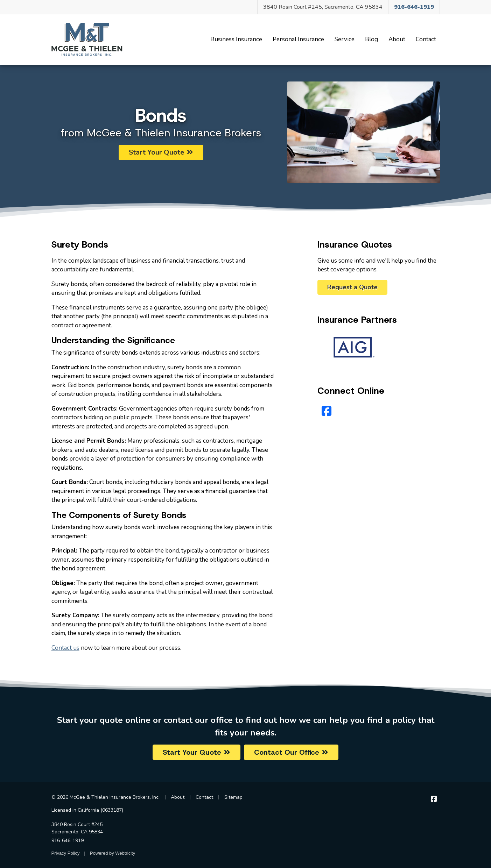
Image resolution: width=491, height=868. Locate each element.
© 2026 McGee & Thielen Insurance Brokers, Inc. (106, 797)
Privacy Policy (66, 853)
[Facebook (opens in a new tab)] (327, 411)
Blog (371, 39)
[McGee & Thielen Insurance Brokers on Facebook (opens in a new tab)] (434, 799)
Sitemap (233, 797)
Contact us (65, 648)
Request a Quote (352, 287)
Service (345, 39)
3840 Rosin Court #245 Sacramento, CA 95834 (77, 828)
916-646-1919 (68, 841)
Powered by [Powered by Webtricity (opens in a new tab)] (113, 853)
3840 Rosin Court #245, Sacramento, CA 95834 (323, 7)
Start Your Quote (161, 152)
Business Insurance (236, 39)
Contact (426, 39)
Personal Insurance (298, 39)
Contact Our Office (291, 752)
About (397, 39)
